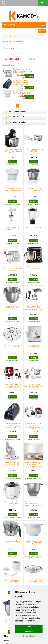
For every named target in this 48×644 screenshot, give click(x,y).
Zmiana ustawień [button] (29, 636)
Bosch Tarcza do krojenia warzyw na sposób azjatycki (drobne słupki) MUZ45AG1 (34, 465)
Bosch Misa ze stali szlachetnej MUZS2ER (34, 189)
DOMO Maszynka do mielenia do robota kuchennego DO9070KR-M (34, 308)
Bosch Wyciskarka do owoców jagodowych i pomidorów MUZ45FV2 (22, 82)
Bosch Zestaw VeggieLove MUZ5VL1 (34, 150)
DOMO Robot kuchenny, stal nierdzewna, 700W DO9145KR (13, 386)
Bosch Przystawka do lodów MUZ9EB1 (13, 503)
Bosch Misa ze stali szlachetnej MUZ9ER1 (12, 307)
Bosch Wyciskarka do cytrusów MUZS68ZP (13, 542)
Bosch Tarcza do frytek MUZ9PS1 (34, 581)
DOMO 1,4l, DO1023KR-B (34, 228)
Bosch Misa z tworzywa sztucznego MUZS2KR (22, 93)
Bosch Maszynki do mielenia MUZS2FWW (12, 228)
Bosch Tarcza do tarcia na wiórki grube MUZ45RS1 (13, 346)
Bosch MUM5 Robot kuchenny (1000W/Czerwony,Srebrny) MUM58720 (34, 426)
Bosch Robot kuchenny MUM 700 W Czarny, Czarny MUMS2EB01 (13, 151)
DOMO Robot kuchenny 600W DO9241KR (34, 346)
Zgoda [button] (29, 627)
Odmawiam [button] (29, 631)
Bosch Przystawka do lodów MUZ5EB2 (13, 581)
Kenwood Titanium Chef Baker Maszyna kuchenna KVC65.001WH (23, 71)
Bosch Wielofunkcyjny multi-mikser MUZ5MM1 (12, 464)
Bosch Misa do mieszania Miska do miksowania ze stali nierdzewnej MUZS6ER (34, 504)
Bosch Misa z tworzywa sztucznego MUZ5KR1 (34, 542)
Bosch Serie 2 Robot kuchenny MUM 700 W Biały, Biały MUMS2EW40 (34, 386)
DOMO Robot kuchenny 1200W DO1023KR (34, 268)
